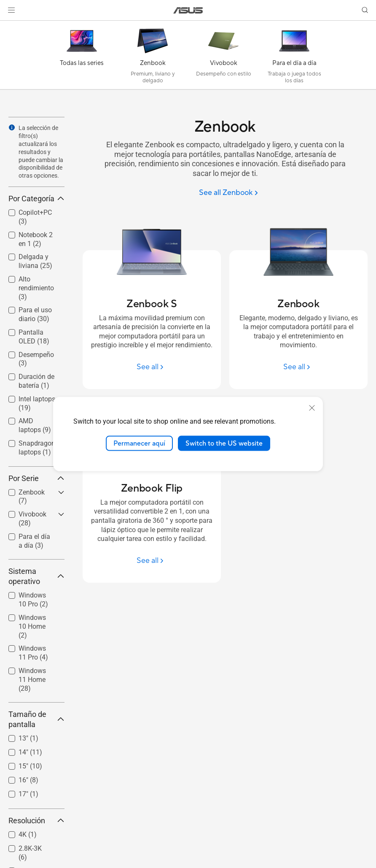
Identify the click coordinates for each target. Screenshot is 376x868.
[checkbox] (33, 627)
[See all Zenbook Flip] (152, 561)
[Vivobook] (223, 57)
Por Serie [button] (36, 478)
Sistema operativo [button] (36, 576)
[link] (188, 10)
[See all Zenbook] (228, 193)
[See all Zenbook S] (152, 367)
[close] (312, 408)
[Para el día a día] (294, 57)
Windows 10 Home (32, 626)
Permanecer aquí (139, 443)
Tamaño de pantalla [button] (36, 719)
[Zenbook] (153, 57)
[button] (11, 10)
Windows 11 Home (32, 680)
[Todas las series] (82, 57)
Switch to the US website (224, 443)
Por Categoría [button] (36, 199)
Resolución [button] (36, 821)
